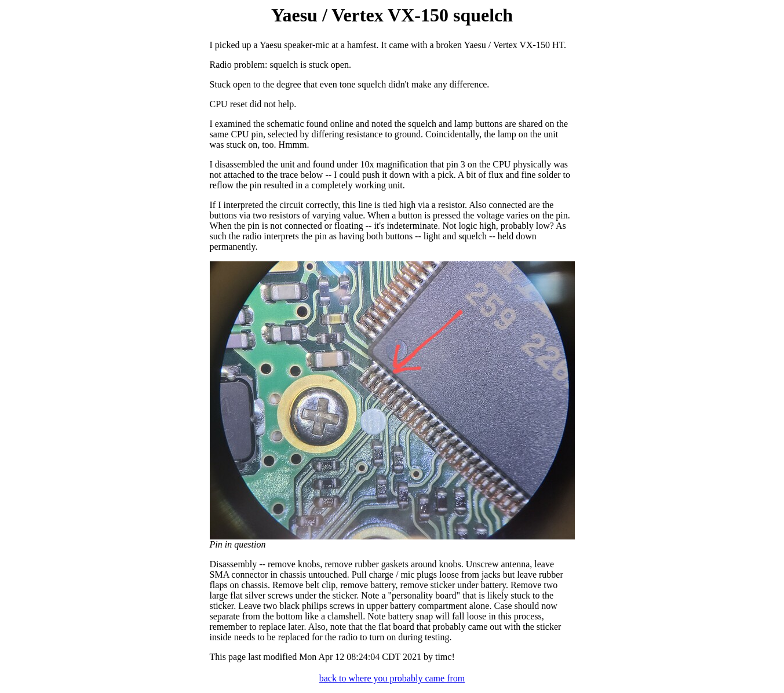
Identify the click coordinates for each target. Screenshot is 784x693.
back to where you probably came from (392, 678)
